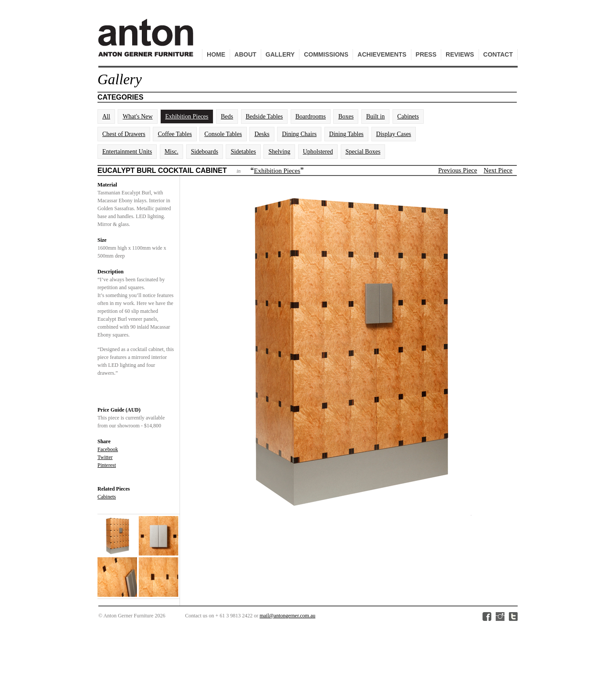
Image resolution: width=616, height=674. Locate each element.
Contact (498, 54)
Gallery (280, 54)
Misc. (172, 152)
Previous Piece (458, 170)
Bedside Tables (265, 117)
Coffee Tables (175, 134)
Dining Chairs (299, 134)
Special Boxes (363, 152)
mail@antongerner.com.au (287, 616)
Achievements (382, 54)
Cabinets (408, 117)
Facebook (108, 449)
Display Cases (394, 134)
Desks (262, 134)
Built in (375, 117)
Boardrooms (311, 117)
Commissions (326, 54)
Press (426, 54)
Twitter (105, 457)
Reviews (460, 54)
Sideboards (205, 152)
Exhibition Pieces (187, 117)
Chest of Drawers (124, 134)
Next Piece (498, 170)
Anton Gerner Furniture (147, 42)
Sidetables (243, 152)
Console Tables (223, 134)
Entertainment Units (127, 152)
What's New (137, 117)
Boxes (346, 117)
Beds (227, 117)
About (245, 54)
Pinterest (107, 465)
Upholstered (318, 152)
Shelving (279, 152)
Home (216, 54)
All (106, 117)
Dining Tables (346, 134)
